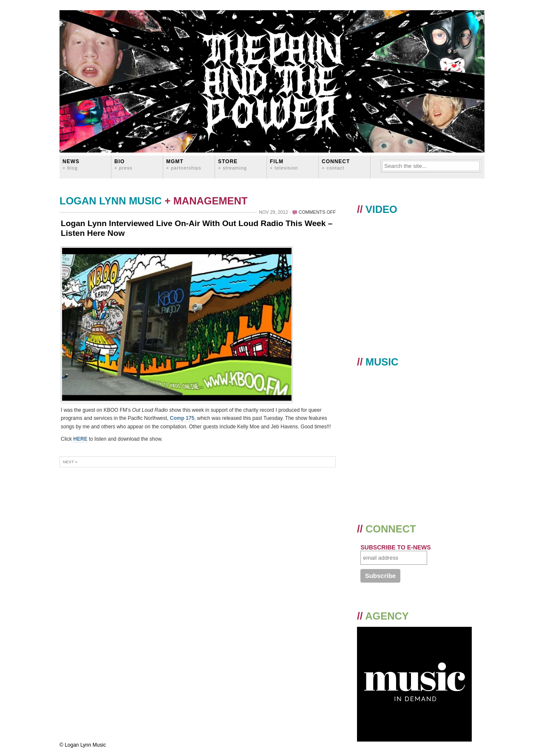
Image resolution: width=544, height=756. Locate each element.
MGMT (184, 164)
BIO (123, 164)
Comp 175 (182, 418)
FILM (284, 164)
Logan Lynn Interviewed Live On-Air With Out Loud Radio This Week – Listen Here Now (197, 228)
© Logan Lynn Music (83, 745)
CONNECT (336, 164)
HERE (80, 439)
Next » (70, 462)
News (71, 164)
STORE (232, 164)
